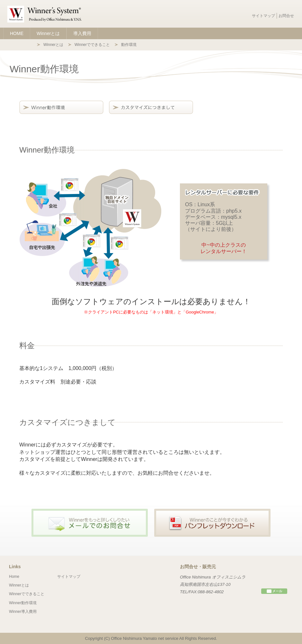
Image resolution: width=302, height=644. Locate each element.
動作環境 (129, 45)
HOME (17, 33)
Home (14, 577)
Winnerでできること (92, 45)
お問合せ (286, 16)
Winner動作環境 (23, 603)
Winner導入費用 (23, 612)
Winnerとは (48, 33)
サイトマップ (263, 16)
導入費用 (82, 33)
